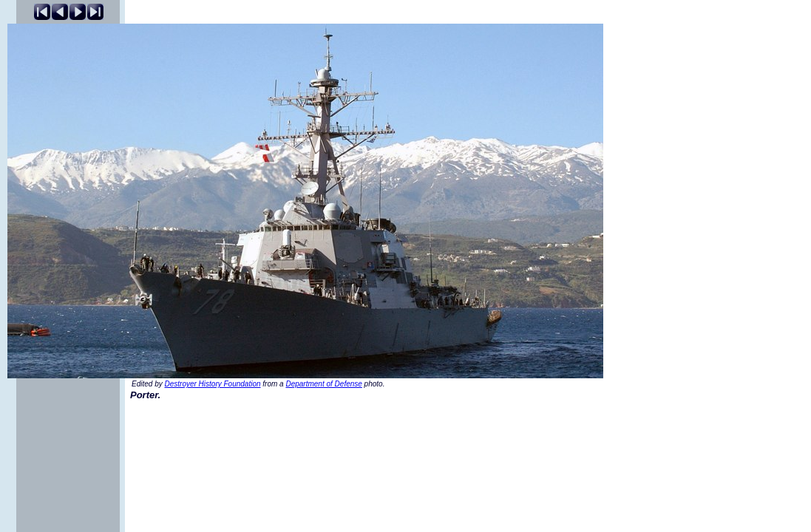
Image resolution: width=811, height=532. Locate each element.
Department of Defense (323, 384)
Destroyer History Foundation (212, 384)
